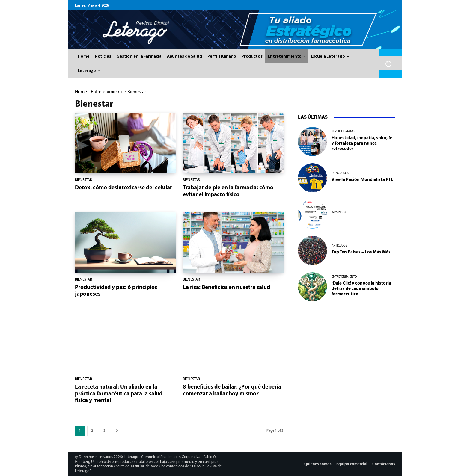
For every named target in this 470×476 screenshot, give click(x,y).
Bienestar (83, 180)
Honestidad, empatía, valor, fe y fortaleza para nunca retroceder (362, 144)
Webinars (339, 212)
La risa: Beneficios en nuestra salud (226, 288)
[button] (389, 64)
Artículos (339, 246)
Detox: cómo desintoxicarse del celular (123, 188)
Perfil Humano (343, 132)
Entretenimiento (107, 92)
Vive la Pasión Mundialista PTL (362, 180)
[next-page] (117, 431)
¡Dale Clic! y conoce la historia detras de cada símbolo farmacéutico (361, 289)
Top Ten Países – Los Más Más (361, 252)
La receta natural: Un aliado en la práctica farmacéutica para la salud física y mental (119, 394)
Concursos (340, 173)
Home (81, 92)
